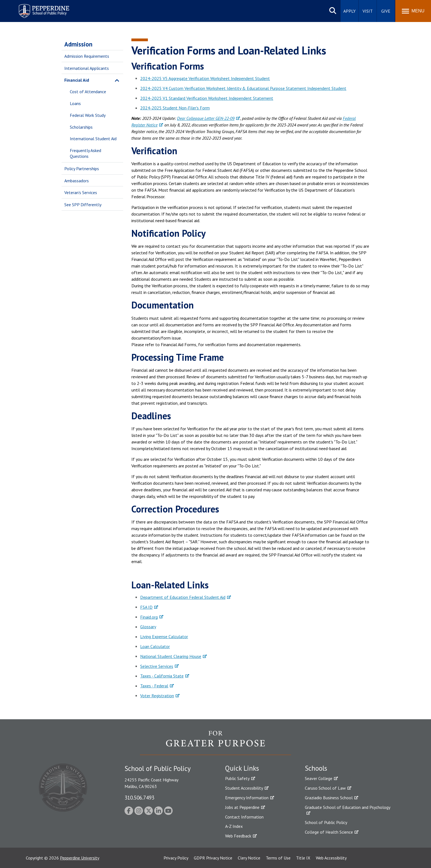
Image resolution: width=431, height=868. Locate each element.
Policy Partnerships (82, 169)
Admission (78, 44)
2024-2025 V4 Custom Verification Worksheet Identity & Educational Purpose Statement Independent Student (243, 88)
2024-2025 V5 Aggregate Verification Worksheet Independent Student (205, 78)
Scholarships (81, 127)
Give (386, 11)
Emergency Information (247, 798)
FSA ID (146, 607)
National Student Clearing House (171, 656)
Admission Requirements (87, 56)
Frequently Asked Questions (85, 153)
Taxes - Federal (154, 686)
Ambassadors (77, 181)
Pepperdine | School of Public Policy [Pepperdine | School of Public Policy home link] (38, 8)
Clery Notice (249, 858)
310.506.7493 (139, 797)
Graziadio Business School (329, 798)
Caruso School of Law (325, 788)
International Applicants (87, 68)
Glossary (148, 627)
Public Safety (237, 778)
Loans (75, 103)
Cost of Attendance (88, 92)
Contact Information (244, 817)
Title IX (303, 858)
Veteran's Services (81, 192)
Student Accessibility (244, 788)
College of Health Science (329, 832)
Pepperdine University (80, 858)
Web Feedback (238, 836)
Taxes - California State (162, 676)
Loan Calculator (155, 646)
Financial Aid (77, 80)
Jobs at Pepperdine (242, 807)
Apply (350, 11)
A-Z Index (234, 826)
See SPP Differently (83, 205)
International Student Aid (93, 139)
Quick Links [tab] (242, 768)
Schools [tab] (316, 768)
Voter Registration (157, 696)
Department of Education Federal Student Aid (183, 597)
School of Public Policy (326, 822)
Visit (368, 11)
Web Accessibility (331, 858)
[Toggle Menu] (413, 11)
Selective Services (157, 666)
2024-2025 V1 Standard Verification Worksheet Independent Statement (207, 98)
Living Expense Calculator (164, 636)
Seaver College (319, 778)
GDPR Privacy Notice (213, 858)
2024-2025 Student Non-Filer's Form (175, 108)
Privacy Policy (176, 858)
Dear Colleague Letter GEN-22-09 (206, 118)
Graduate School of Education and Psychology (348, 807)
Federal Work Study (88, 115)
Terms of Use (278, 858)
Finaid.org (149, 617)
